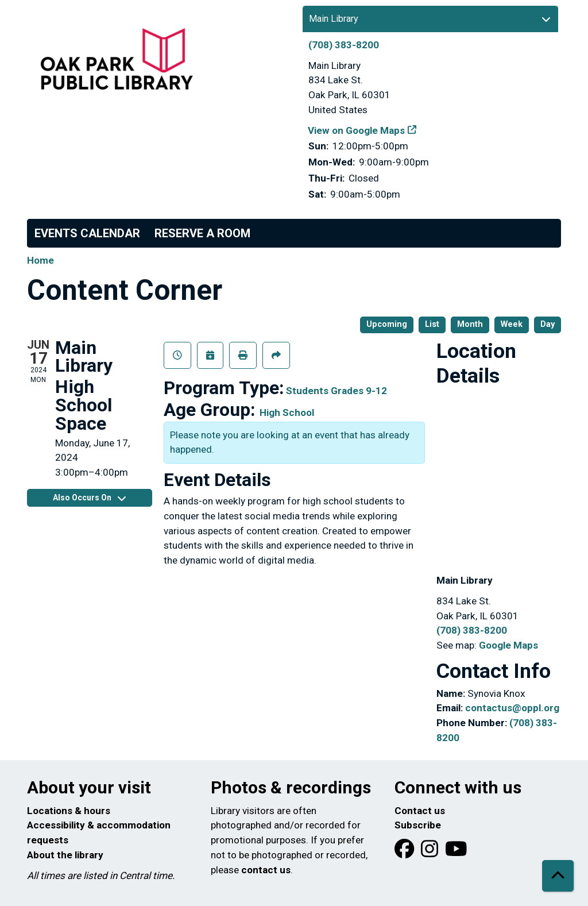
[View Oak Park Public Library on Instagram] (431, 853)
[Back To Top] (558, 876)
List (432, 324)
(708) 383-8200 (344, 45)
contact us (266, 870)
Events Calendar (87, 233)
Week (512, 324)
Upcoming (387, 324)
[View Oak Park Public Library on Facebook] (405, 853)
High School (287, 412)
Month (470, 324)
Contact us (420, 811)
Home (40, 260)
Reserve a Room (202, 233)
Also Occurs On (89, 498)
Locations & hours (69, 811)
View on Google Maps (357, 130)
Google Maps (508, 645)
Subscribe (418, 825)
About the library (65, 855)
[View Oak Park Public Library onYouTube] (456, 853)
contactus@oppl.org (512, 708)
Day (548, 324)
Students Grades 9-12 (336, 391)
